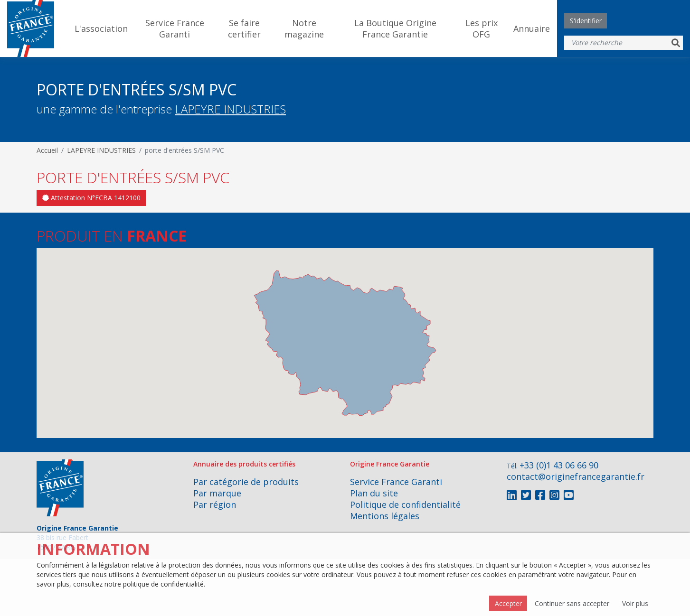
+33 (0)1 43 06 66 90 (559, 465)
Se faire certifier (244, 28)
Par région (215, 504)
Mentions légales (385, 516)
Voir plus (635, 603)
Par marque (217, 493)
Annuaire (532, 28)
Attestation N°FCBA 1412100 (91, 198)
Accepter (508, 603)
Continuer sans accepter (572, 603)
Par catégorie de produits (246, 482)
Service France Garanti (175, 28)
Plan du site (374, 493)
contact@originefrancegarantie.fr (576, 476)
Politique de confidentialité (405, 504)
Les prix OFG (482, 28)
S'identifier (586, 21)
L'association (101, 28)
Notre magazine (304, 28)
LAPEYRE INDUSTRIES (230, 109)
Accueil (47, 150)
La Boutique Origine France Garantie (395, 28)
